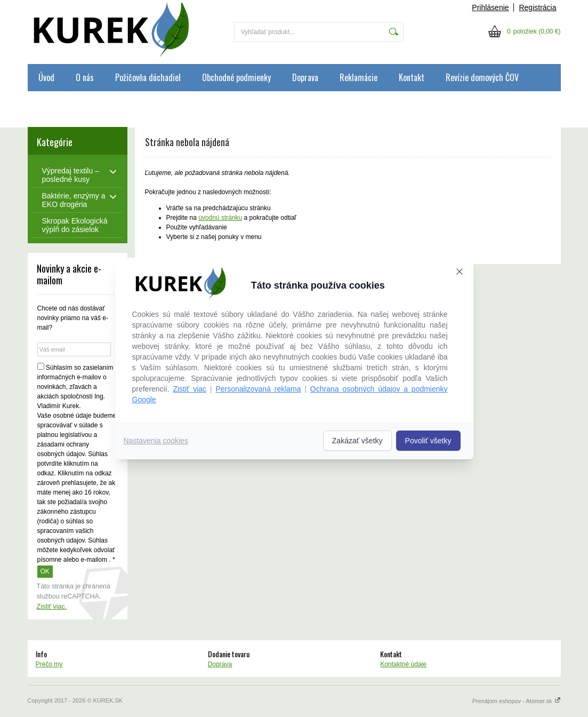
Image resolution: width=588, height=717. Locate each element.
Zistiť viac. (52, 607)
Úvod (46, 77)
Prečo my (49, 664)
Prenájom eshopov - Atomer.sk (517, 701)
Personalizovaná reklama (258, 389)
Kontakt (412, 77)
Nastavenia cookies (156, 441)
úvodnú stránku (220, 218)
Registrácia (537, 7)
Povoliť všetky (428, 441)
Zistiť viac (190, 389)
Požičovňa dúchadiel (148, 77)
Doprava (305, 77)
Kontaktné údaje (403, 664)
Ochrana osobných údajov (79, 105)
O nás (85, 77)
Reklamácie (359, 77)
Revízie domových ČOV (482, 77)
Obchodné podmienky (236, 77)
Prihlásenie (490, 7)
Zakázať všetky (357, 441)
